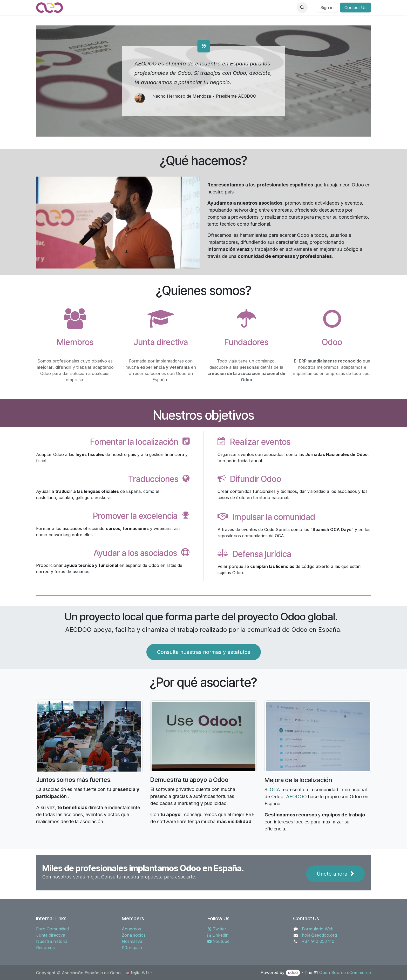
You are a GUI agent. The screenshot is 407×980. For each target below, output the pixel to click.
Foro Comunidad (52, 929)
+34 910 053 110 (318, 941)
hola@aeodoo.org (319, 935)
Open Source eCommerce (345, 972)
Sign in (327, 8)
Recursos (45, 948)
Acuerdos (131, 929)
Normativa (132, 941)
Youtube (218, 941)
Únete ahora (335, 874)
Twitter (217, 929)
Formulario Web (318, 929)
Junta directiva (51, 935)
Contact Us (355, 8)
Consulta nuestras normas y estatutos (204, 652)
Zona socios (134, 935)
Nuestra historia (52, 941)
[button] (302, 8)
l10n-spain (132, 948)
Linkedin (218, 935)
